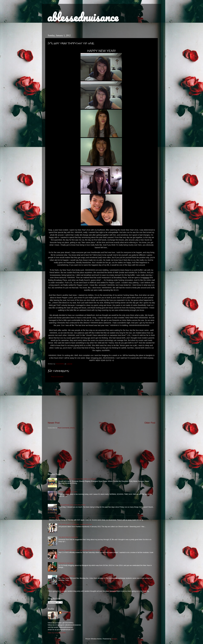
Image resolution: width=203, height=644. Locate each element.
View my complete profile (57, 633)
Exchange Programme (66, 576)
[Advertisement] (102, 402)
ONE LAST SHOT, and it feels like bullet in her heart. (77, 479)
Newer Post (54, 423)
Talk (49, 589)
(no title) (52, 518)
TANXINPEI (66, 613)
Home (102, 423)
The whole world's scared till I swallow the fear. (75, 524)
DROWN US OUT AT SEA (68, 492)
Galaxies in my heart (66, 563)
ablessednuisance (83, 17)
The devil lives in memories (68, 537)
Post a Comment (57, 377)
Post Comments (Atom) (66, 428)
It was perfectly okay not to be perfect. (72, 505)
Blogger (114, 639)
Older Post (150, 423)
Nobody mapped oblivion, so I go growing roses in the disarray (81, 550)
